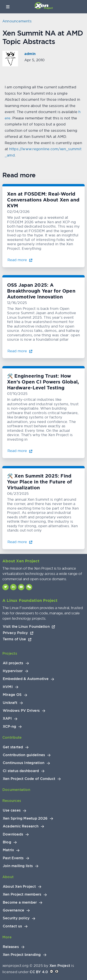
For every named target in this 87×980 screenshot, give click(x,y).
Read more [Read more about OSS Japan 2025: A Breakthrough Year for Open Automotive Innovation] (20, 351)
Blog (7, 842)
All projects (13, 663)
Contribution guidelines (24, 755)
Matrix (8, 850)
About (8, 877)
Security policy (16, 918)
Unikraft (10, 703)
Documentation (16, 790)
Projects (10, 653)
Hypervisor (13, 671)
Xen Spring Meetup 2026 (25, 818)
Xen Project (60, 966)
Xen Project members (22, 894)
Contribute (12, 737)
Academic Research (21, 826)
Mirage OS (12, 695)
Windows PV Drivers (21, 711)
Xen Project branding (22, 955)
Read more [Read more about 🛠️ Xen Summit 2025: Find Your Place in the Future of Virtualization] (20, 542)
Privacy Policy (18, 633)
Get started (13, 747)
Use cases (12, 810)
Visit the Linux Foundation (29, 626)
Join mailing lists (18, 866)
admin (30, 54)
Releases (11, 947)
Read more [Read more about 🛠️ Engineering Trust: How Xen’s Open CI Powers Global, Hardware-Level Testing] (20, 451)
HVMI (8, 687)
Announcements (17, 21)
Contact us (12, 926)
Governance (13, 910)
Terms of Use (17, 639)
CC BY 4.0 (39, 972)
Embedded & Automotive (26, 679)
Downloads (13, 834)
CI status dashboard (21, 771)
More (7, 937)
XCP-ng (9, 727)
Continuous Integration (24, 763)
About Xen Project (19, 887)
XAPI (7, 718)
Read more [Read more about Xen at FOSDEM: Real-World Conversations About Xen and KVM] (20, 260)
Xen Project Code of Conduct (29, 779)
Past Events (13, 858)
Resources (12, 801)
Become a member (20, 902)
